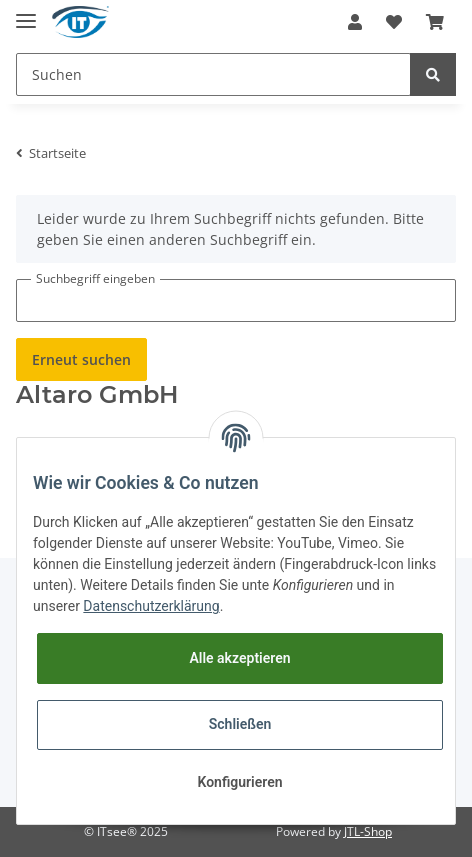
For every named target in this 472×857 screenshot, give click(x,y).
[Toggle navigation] (26, 12)
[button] (355, 22)
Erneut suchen (81, 359)
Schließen (240, 724)
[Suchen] (213, 74)
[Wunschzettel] (394, 22)
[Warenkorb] (435, 22)
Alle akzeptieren (239, 658)
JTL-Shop (368, 831)
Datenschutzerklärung (151, 606)
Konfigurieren (239, 782)
